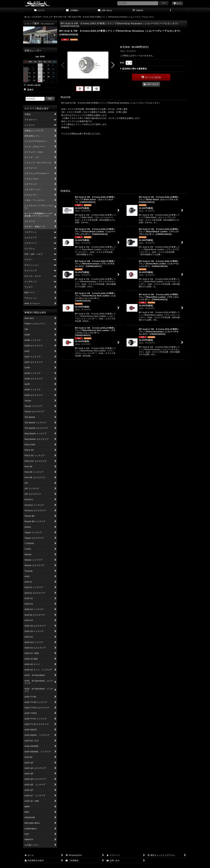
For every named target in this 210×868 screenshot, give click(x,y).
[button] (171, 11)
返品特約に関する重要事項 (133, 69)
